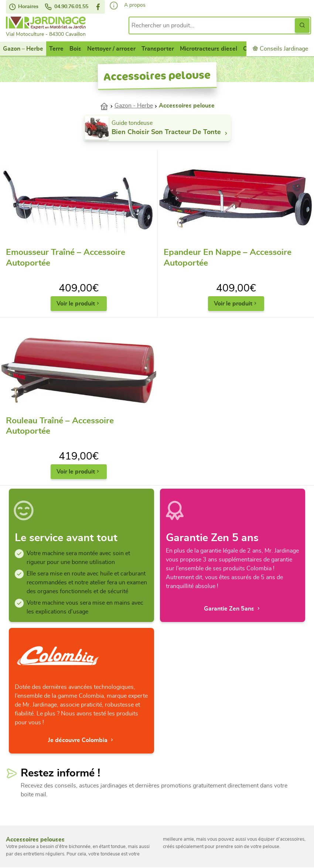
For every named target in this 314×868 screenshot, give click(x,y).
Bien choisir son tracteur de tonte (170, 133)
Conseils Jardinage (280, 49)
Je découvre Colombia (81, 740)
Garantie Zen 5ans (233, 609)
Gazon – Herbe (23, 49)
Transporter (158, 49)
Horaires (24, 7)
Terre (56, 49)
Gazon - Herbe (134, 106)
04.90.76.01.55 (66, 7)
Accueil (107, 106)
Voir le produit (79, 303)
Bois (75, 49)
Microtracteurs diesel (209, 49)
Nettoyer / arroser (111, 49)
